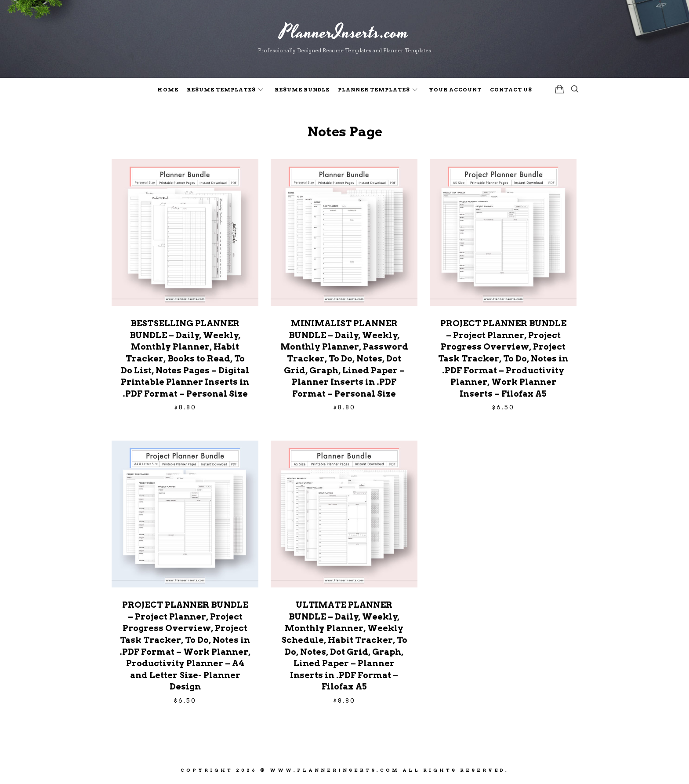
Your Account (455, 90)
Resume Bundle (302, 90)
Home (168, 90)
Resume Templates (221, 90)
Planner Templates (374, 90)
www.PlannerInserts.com (335, 770)
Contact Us (511, 90)
